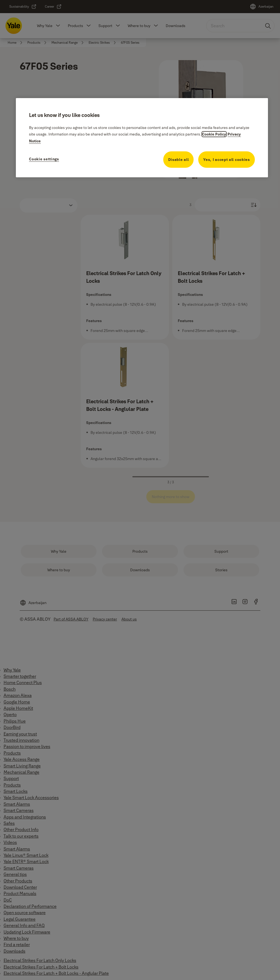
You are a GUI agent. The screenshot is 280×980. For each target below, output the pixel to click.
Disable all (179, 160)
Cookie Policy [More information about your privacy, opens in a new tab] (214, 134)
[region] (142, 138)
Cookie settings (44, 159)
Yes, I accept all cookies (227, 160)
